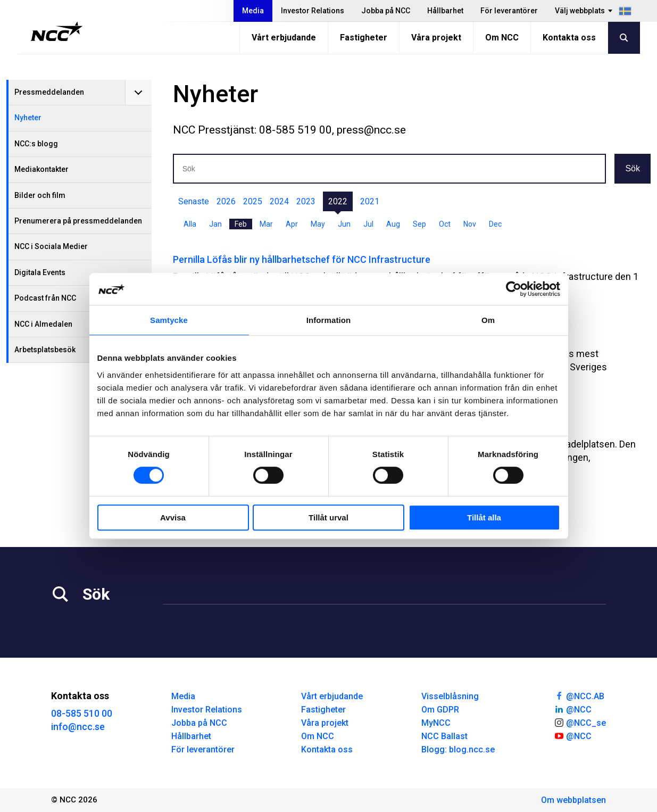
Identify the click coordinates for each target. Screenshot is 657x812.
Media (253, 11)
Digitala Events (40, 272)
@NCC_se (580, 722)
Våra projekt (436, 38)
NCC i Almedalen (43, 324)
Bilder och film (40, 195)
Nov (470, 224)
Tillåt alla (484, 517)
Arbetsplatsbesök (45, 350)
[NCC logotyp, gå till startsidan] (57, 31)
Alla (190, 224)
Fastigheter (364, 38)
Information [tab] (329, 320)
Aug (393, 224)
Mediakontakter (41, 169)
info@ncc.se (78, 727)
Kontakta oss (569, 38)
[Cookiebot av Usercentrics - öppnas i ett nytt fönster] (514, 289)
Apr (292, 224)
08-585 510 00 (82, 713)
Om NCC (502, 38)
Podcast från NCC (45, 298)
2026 (226, 201)
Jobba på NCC (386, 11)
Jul (368, 224)
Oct (445, 224)
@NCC (573, 709)
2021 (370, 201)
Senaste (194, 201)
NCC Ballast (444, 736)
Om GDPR (440, 710)
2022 (338, 201)
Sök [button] (633, 168)
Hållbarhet (445, 11)
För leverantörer (509, 11)
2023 (306, 201)
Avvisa (173, 517)
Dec (495, 224)
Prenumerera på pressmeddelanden (78, 221)
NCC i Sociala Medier (51, 246)
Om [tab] (488, 320)
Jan (215, 224)
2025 (253, 201)
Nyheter (28, 118)
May (318, 224)
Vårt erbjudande (284, 38)
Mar (266, 224)
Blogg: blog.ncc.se (458, 749)
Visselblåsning (450, 696)
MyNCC (436, 723)
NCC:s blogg (36, 144)
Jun (344, 224)
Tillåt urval (328, 517)
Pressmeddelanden (49, 92)
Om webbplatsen (573, 800)
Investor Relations (313, 11)
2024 (279, 201)
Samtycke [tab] (169, 320)
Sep (419, 224)
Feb (241, 224)
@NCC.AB (579, 695)
